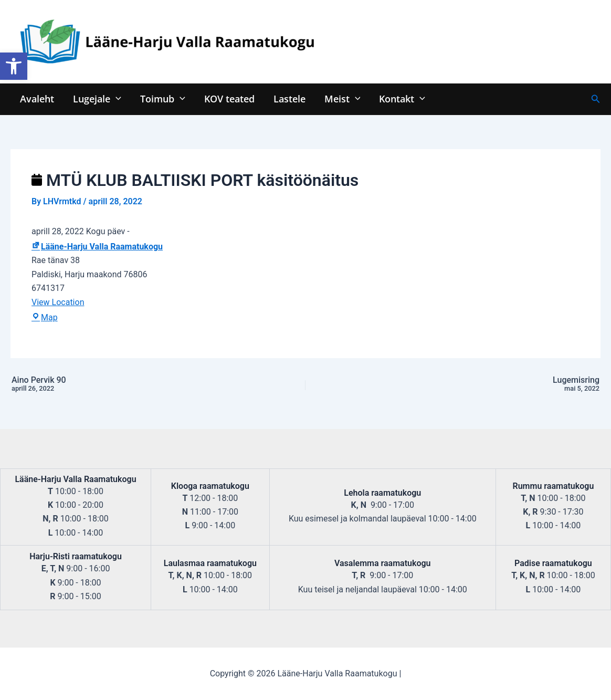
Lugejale (97, 98)
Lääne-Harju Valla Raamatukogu (97, 247)
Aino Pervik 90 (124, 384)
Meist (343, 98)
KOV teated (229, 98)
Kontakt (402, 98)
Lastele (289, 98)
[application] (116, 98)
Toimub (163, 98)
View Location (58, 302)
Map (45, 317)
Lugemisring (487, 384)
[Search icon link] (596, 99)
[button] (14, 66)
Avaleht (37, 98)
